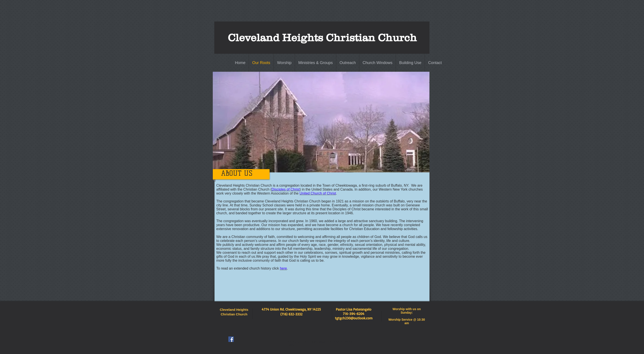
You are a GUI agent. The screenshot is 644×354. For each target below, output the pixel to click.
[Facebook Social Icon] (231, 339)
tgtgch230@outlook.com (354, 318)
